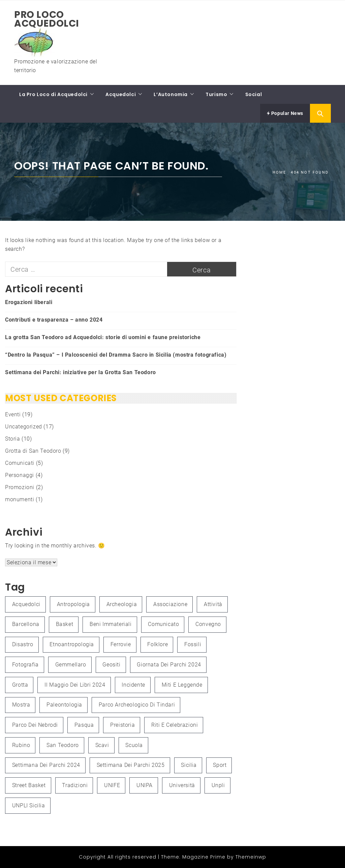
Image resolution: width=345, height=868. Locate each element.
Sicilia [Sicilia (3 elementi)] (189, 765)
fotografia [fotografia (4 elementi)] (25, 665)
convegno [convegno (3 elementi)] (208, 624)
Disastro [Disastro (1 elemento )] (23, 644)
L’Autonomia (171, 94)
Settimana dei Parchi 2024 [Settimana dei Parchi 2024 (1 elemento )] (46, 765)
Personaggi (20, 475)
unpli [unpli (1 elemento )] (218, 785)
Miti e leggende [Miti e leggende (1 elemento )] (182, 685)
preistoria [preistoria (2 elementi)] (122, 725)
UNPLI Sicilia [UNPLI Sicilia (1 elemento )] (29, 805)
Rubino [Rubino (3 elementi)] (21, 745)
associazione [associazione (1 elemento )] (170, 604)
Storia (13, 439)
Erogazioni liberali (29, 302)
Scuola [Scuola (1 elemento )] (134, 745)
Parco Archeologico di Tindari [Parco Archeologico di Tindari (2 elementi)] (137, 705)
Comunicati (20, 463)
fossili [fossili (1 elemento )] (193, 644)
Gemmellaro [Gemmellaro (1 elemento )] (71, 665)
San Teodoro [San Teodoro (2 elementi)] (63, 745)
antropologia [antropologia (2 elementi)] (73, 604)
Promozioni (20, 487)
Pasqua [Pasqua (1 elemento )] (84, 725)
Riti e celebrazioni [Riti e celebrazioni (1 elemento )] (175, 725)
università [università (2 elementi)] (182, 785)
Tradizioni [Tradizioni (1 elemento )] (75, 785)
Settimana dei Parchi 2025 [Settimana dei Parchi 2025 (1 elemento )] (131, 765)
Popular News (285, 113)
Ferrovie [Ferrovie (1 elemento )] (121, 644)
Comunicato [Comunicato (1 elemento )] (163, 624)
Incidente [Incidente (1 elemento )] (133, 685)
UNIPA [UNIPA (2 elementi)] (145, 785)
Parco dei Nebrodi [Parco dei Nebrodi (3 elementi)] (35, 725)
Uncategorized (24, 427)
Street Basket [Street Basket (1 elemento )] (29, 785)
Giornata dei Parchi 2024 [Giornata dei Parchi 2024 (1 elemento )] (169, 665)
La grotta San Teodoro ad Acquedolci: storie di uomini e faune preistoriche (103, 337)
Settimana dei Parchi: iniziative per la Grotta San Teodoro (81, 372)
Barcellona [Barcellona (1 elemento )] (26, 624)
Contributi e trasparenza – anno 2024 (54, 320)
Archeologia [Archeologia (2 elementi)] (122, 604)
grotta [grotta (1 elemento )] (20, 685)
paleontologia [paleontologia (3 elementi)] (64, 705)
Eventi (13, 414)
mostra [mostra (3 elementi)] (21, 705)
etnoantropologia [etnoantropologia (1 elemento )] (72, 644)
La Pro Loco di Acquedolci (53, 94)
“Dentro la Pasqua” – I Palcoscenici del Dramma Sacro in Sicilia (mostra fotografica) (116, 355)
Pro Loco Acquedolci (47, 19)
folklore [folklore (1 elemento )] (158, 644)
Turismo (216, 94)
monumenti (20, 499)
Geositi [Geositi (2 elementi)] (111, 665)
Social (254, 94)
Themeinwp (251, 857)
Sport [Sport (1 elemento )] (220, 765)
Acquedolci (121, 94)
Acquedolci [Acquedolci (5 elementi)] (26, 604)
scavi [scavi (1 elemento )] (102, 745)
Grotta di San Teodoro (33, 451)
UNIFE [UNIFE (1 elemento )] (112, 785)
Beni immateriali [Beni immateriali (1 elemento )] (111, 624)
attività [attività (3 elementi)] (213, 604)
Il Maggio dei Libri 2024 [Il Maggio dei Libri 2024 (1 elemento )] (75, 685)
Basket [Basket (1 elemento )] (65, 624)
